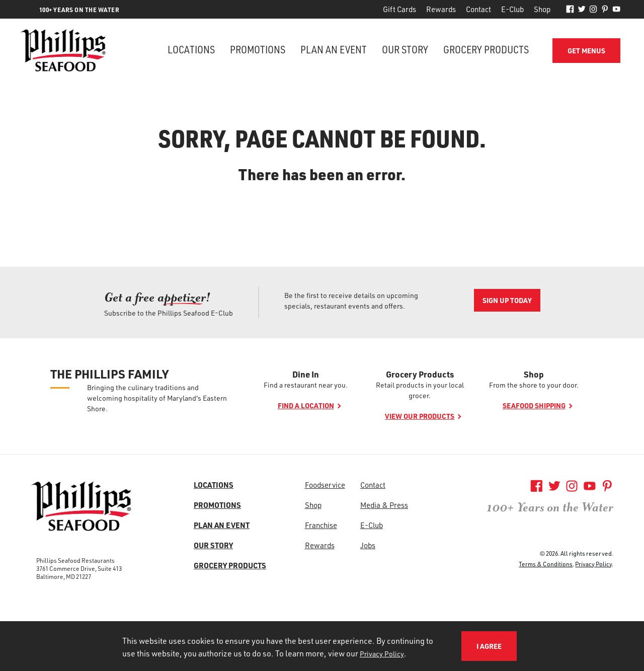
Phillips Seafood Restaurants (75, 560)
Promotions (258, 49)
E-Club (512, 9)
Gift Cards (399, 9)
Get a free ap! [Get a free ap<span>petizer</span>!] (157, 297)
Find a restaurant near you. (306, 385)
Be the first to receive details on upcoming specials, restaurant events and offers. (351, 301)
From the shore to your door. (534, 385)
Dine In (306, 374)
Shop (542, 9)
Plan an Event (334, 49)
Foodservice (325, 485)
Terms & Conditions (546, 564)
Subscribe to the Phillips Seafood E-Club (169, 313)
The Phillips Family (109, 374)
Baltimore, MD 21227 (64, 576)
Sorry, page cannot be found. (322, 138)
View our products (420, 416)
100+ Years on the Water (550, 507)
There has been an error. (322, 174)
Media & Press (384, 505)
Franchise (321, 525)
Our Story (405, 49)
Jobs (368, 545)
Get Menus (586, 51)
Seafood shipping (534, 405)
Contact (478, 9)
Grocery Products (486, 49)
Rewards (441, 9)
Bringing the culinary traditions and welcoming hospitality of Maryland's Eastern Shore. (157, 398)
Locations (191, 49)
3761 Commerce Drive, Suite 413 (79, 568)
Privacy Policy (593, 564)
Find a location (306, 405)
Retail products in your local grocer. (420, 390)
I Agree (489, 646)
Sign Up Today (507, 300)
